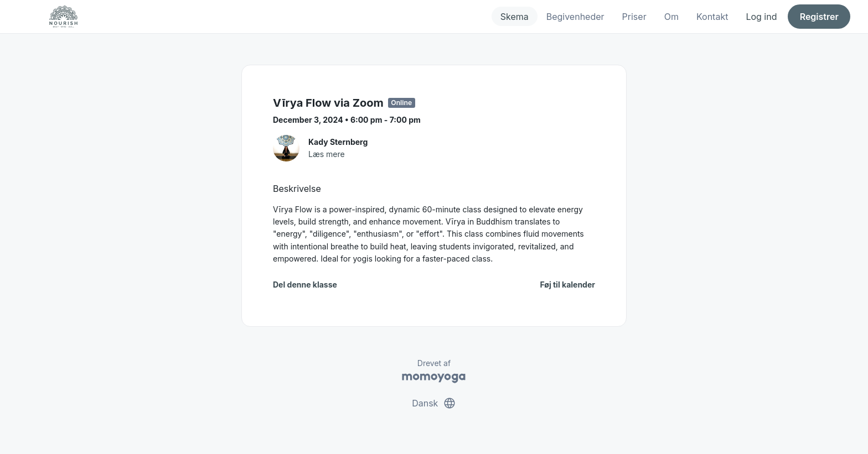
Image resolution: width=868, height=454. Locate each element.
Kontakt (712, 17)
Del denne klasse (305, 285)
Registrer (819, 17)
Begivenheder (575, 17)
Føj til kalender (567, 285)
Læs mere (327, 154)
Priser (634, 17)
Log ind (761, 17)
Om (671, 17)
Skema (515, 17)
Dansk (434, 403)
